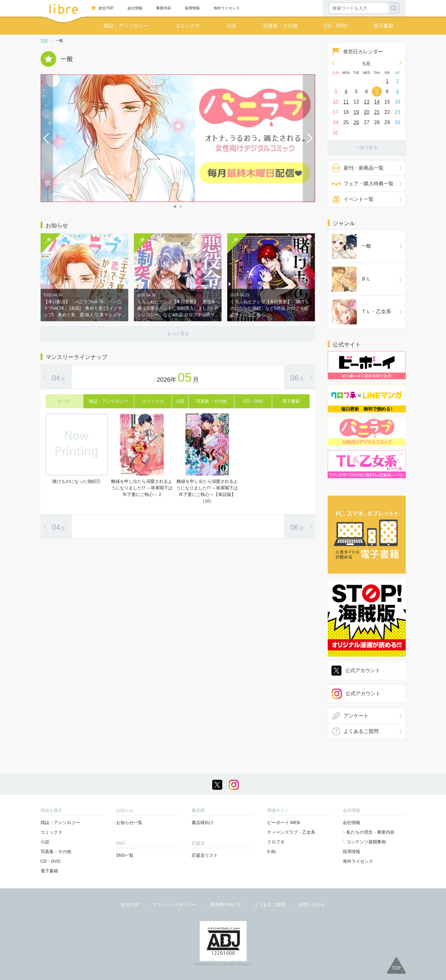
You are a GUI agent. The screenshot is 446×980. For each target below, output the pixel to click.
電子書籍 (383, 26)
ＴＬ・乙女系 (361, 312)
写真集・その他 (280, 26)
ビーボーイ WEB (284, 822)
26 (356, 122)
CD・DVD (335, 26)
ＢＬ (351, 279)
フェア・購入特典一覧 (369, 184)
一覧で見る (367, 148)
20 (367, 112)
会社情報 (135, 8)
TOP (44, 41)
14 (377, 102)
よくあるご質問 (361, 731)
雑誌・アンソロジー (126, 26)
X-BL (272, 851)
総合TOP (106, 8)
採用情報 (192, 8)
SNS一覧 (125, 855)
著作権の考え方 (225, 905)
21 (377, 112)
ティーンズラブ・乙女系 (291, 832)
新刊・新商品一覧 (364, 168)
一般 (351, 246)
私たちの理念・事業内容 (370, 832)
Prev (47, 138)
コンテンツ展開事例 (366, 842)
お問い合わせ (312, 905)
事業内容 (164, 8)
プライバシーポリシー (174, 905)
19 (356, 112)
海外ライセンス (227, 8)
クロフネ (276, 842)
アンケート (356, 716)
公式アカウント (363, 670)
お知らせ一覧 (129, 822)
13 (367, 102)
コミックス (188, 26)
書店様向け (203, 822)
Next (309, 138)
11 (346, 102)
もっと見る (178, 333)
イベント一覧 (359, 199)
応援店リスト (205, 855)
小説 (231, 26)
